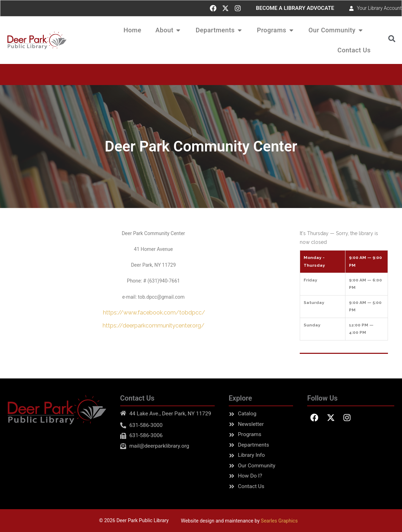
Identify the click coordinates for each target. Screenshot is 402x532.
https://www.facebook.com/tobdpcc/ (153, 313)
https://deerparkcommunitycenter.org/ (154, 326)
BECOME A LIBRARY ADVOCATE (295, 8)
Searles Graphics (279, 521)
